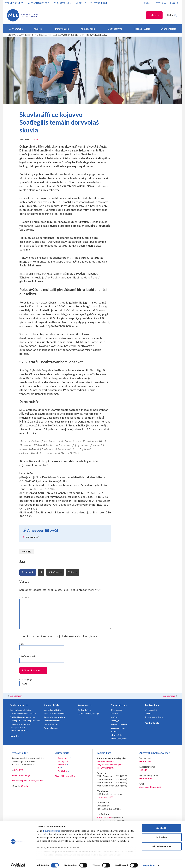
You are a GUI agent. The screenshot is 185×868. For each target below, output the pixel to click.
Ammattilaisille (52, 705)
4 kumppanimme (51, 828)
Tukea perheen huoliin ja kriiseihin (25, 721)
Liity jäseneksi (151, 710)
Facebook (28, 572)
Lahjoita (154, 15)
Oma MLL (26, 786)
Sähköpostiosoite (28, 656)
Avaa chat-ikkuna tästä (150, 787)
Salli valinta (162, 834)
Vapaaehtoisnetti (39, 3)
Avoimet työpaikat (119, 724)
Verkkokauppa (14, 3)
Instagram (63, 761)
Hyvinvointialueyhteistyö (88, 714)
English (175, 3)
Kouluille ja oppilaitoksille (55, 714)
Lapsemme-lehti (118, 728)
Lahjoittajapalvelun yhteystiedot (27, 781)
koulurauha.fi (32, 537)
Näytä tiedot (149, 862)
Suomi (148, 3)
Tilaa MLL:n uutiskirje (65, 776)
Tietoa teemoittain (52, 721)
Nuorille (15, 736)
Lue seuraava (169, 696)
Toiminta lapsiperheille (20, 724)
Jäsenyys (115, 721)
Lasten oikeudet (51, 724)
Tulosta (73, 572)
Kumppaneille (85, 705)
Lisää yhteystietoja (21, 775)
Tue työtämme (152, 705)
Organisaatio (117, 710)
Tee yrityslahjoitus (106, 768)
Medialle (81, 3)
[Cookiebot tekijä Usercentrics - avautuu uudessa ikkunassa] (18, 863)
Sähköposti (55, 572)
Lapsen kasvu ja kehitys (21, 710)
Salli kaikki (162, 825)
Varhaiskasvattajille (52, 710)
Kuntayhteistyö (84, 710)
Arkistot (115, 717)
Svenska (161, 3)
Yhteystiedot (99, 3)
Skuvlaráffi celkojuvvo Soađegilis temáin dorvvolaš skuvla (73, 35)
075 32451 (19, 770)
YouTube (62, 771)
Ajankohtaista (28, 35)
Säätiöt (114, 731)
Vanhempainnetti (19, 705)
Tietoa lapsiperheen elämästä (23, 714)
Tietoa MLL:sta (119, 705)
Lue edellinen (16, 696)
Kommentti (26, 597)
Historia (114, 714)
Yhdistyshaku (63, 3)
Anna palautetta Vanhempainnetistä (19, 729)
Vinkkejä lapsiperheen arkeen (23, 717)
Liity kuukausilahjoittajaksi (110, 764)
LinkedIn (62, 764)
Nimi (22, 644)
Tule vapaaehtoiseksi (154, 717)
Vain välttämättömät (162, 844)
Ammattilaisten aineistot (55, 717)
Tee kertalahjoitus (106, 761)
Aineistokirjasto (51, 728)
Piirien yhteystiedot (120, 739)
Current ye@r (27, 679)
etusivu (12, 35)
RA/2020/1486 (104, 817)
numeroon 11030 (105, 797)
